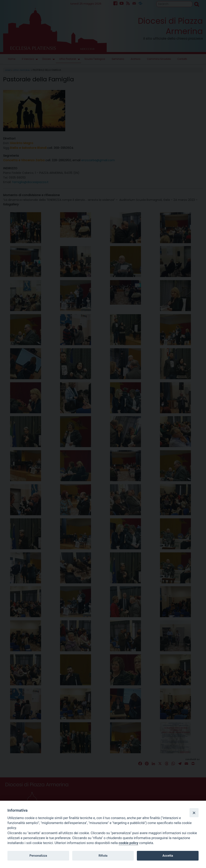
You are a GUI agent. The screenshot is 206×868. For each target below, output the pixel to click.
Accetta (168, 856)
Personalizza (38, 856)
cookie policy (128, 843)
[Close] (194, 813)
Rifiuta (103, 856)
